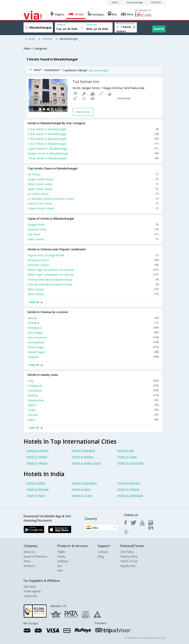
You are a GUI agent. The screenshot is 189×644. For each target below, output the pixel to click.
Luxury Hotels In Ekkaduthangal (93, 149)
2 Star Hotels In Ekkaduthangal (93, 139)
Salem (93, 420)
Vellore (93, 405)
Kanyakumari (93, 400)
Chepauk (93, 357)
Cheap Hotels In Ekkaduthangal (93, 158)
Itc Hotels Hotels (93, 194)
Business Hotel (93, 229)
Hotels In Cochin (82, 495)
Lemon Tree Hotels (93, 204)
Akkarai (93, 318)
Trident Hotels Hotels (93, 208)
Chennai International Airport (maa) (93, 280)
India (32, 39)
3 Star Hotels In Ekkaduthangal (93, 134)
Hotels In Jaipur (81, 489)
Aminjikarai (93, 328)
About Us (29, 552)
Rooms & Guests (125, 23)
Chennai (47, 39)
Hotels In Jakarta (37, 463)
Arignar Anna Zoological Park (93, 255)
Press (27, 561)
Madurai (93, 395)
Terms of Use (129, 561)
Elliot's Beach (93, 289)
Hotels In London (37, 451)
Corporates (31, 596)
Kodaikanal (93, 386)
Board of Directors (35, 556)
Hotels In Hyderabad (130, 495)
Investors (29, 566)
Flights (61, 552)
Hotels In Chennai (128, 489)
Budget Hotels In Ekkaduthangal (93, 153)
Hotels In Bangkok (83, 451)
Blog (101, 556)
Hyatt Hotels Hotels (93, 189)
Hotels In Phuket (37, 457)
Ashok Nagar (93, 347)
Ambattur (93, 323)
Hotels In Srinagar (38, 489)
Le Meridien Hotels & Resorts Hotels (93, 199)
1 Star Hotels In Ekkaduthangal (93, 144)
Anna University (93, 337)
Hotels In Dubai (127, 457)
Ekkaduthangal (68, 39)
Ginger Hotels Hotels (93, 179)
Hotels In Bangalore (84, 483)
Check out (91, 24)
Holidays (63, 561)
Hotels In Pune (36, 495)
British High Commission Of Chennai (93, 270)
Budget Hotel (93, 225)
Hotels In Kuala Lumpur (87, 463)
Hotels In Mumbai (128, 483)
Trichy (93, 410)
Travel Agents (32, 591)
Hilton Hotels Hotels (93, 184)
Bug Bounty (128, 566)
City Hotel (93, 234)
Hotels (61, 556)
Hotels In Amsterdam (131, 463)
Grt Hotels (93, 174)
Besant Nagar (93, 352)
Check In (61, 24)
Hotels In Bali (126, 451)
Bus (60, 566)
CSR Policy (127, 552)
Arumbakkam (93, 342)
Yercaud (93, 415)
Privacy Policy (129, 556)
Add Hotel (30, 587)
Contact (103, 552)
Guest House (93, 239)
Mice (60, 570)
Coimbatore (93, 391)
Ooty (93, 381)
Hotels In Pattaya (83, 457)
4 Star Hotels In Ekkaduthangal (93, 129)
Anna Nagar (93, 333)
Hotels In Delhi (36, 483)
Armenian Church (93, 260)
